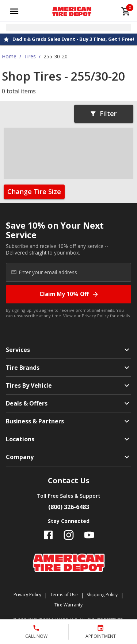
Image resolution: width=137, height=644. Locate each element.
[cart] (126, 11)
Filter (103, 113)
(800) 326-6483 (69, 507)
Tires (30, 56)
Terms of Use (64, 595)
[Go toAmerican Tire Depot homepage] (72, 11)
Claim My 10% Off (69, 294)
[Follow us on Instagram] (69, 535)
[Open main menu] (14, 11)
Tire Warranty (68, 605)
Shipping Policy (102, 595)
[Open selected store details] (68, 28)
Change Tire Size (34, 191)
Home (9, 56)
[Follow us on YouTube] (89, 535)
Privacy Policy (95, 316)
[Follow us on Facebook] (48, 535)
